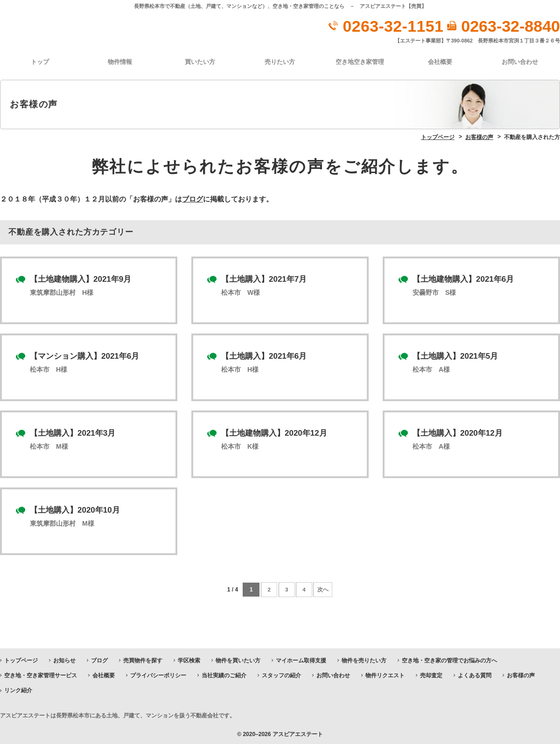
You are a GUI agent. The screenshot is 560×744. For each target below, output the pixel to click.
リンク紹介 (18, 689)
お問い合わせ (520, 61)
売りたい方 (280, 61)
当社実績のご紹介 (224, 674)
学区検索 (189, 659)
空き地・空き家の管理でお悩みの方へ (449, 659)
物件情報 (120, 61)
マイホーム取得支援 (301, 659)
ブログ (192, 198)
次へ (325, 588)
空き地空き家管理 (360, 61)
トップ (40, 61)
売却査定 (431, 674)
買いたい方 (200, 61)
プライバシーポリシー (158, 674)
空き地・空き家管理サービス (41, 674)
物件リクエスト (385, 674)
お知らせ (64, 659)
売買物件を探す (143, 659)
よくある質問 (475, 674)
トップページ (21, 659)
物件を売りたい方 (364, 659)
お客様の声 (521, 674)
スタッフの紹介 (281, 674)
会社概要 (440, 61)
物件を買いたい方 (238, 659)
